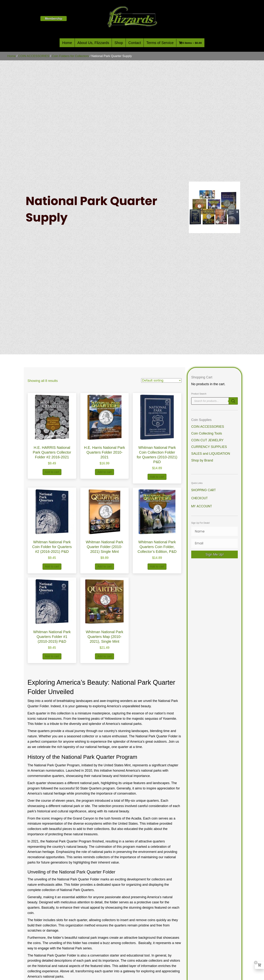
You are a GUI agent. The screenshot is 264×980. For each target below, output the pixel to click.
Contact (135, 43)
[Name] (214, 531)
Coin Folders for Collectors (70, 56)
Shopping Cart (203, 490)
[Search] (233, 401)
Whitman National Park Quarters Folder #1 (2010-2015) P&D (52, 637)
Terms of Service (160, 43)
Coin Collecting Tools (207, 433)
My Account (202, 506)
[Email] (214, 543)
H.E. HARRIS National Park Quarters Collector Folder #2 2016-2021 (52, 452)
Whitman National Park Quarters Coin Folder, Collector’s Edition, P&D (157, 547)
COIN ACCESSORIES (34, 56)
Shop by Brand (202, 460)
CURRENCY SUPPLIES (209, 447)
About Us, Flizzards (93, 43)
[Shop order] (161, 380)
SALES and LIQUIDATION (211, 454)
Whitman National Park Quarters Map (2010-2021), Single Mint (105, 637)
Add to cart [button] (52, 472)
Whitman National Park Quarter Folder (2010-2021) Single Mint (105, 547)
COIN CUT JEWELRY (207, 440)
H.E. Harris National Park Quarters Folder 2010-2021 (104, 452)
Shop (119, 43)
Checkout (199, 498)
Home (67, 43)
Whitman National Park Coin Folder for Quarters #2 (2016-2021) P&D (52, 547)
